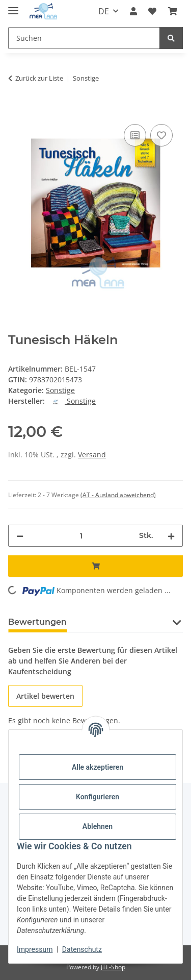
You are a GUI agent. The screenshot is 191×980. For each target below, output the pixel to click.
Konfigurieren (98, 797)
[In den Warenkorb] (16, 110)
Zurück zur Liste (39, 78)
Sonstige (60, 390)
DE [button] (104, 11)
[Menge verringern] (20, 536)
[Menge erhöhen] (171, 536)
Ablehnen (98, 826)
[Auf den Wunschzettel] (161, 135)
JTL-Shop (113, 967)
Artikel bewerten (45, 696)
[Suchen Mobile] (84, 38)
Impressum (35, 949)
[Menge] (81, 536)
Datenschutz (82, 949)
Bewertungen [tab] (37, 622)
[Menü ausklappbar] (13, 6)
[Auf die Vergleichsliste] (135, 135)
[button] (133, 11)
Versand (92, 455)
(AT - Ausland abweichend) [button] (118, 495)
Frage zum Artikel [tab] (121, 622)
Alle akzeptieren (98, 767)
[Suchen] (171, 38)
